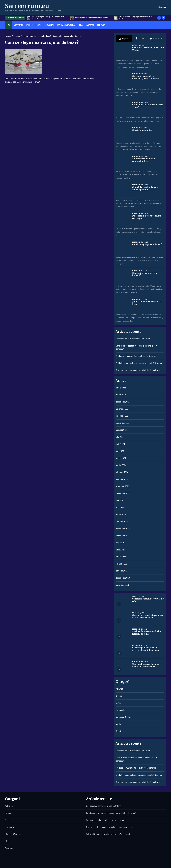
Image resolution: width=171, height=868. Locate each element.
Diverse (29, 25)
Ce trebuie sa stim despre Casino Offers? (47, 18)
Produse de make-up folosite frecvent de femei (137, 18)
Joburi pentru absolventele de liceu (147, 303)
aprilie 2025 (121, 388)
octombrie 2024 (123, 416)
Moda (80, 25)
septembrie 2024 (123, 423)
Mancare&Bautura (66, 25)
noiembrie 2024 (122, 409)
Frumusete (49, 25)
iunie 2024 (120, 444)
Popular (124, 39)
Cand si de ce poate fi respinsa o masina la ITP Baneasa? (93, 18)
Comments (156, 39)
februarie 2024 (122, 472)
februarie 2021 (122, 564)
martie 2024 (121, 465)
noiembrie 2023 (122, 486)
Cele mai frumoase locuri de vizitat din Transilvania (138, 370)
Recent (140, 39)
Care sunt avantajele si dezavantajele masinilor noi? (147, 77)
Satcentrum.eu (27, 6)
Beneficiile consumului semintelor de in (144, 160)
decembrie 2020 (123, 578)
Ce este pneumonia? (142, 130)
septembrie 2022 (123, 536)
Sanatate (90, 25)
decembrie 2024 (123, 402)
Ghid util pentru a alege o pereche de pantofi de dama (139, 363)
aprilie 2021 (121, 557)
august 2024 (121, 430)
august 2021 (121, 543)
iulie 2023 (120, 500)
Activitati (18, 25)
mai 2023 (120, 507)
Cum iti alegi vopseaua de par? (147, 244)
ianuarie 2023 (122, 522)
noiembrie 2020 (122, 585)
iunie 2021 (120, 550)
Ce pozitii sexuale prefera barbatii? (145, 274)
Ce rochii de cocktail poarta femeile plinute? (146, 188)
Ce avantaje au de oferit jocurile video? (148, 106)
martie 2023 (121, 515)
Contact (101, 25)
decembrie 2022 (123, 529)
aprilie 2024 (121, 458)
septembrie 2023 (123, 493)
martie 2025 (121, 395)
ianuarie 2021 (122, 571)
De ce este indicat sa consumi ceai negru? (147, 217)
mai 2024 (120, 451)
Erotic (38, 25)
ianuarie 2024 (122, 479)
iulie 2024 (120, 437)
